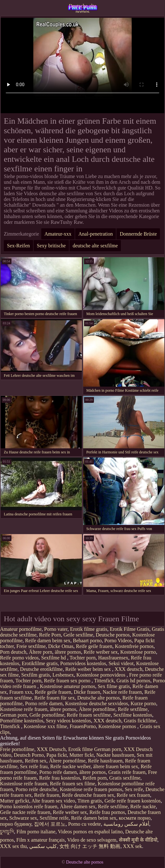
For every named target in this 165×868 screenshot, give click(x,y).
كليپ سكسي (43, 846)
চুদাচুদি (7, 832)
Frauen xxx (21, 692)
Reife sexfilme (133, 709)
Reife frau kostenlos (60, 778)
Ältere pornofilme (97, 709)
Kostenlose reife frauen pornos (91, 789)
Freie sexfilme (31, 646)
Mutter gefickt (15, 801)
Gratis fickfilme (140, 721)
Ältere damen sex (78, 806)
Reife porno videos (19, 658)
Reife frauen (47, 795)
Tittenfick (104, 681)
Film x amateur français (41, 840)
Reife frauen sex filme (73, 784)
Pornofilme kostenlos (22, 721)
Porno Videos (118, 641)
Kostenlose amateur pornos (68, 686)
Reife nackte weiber (70, 766)
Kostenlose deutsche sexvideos (96, 703)
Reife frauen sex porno (68, 681)
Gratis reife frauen (127, 772)
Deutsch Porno (29, 755)
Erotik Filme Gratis (129, 629)
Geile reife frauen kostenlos (132, 801)
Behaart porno (87, 641)
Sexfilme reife (54, 818)
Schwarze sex (23, 818)
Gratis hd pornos (133, 681)
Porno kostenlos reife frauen (29, 806)
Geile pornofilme (47, 715)
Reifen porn (95, 778)
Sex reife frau (34, 766)
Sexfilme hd (54, 658)
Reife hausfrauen (105, 761)
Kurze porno (143, 703)
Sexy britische (51, 246)
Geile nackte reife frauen (25, 812)
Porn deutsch (13, 652)
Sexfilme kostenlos (133, 715)
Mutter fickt (82, 755)
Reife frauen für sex (55, 698)
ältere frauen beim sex (115, 766)
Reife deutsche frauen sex (88, 795)
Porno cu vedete (85, 824)
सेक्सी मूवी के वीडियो (138, 840)
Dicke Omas (61, 646)
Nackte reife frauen (122, 692)
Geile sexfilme (78, 635)
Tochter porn (82, 658)
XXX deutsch (129, 669)
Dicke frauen (87, 692)
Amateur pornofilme (21, 629)
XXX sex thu (13, 846)
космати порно (135, 818)
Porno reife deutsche (36, 789)
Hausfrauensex (113, 658)
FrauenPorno (83, 726)
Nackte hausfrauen (115, 755)
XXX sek (132, 846)
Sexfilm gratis (36, 675)
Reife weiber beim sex (89, 669)
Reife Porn (50, 635)
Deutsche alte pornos (83, 8)
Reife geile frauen (94, 646)
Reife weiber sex (101, 652)
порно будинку (16, 824)
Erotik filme (81, 749)
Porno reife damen (44, 703)
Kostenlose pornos (118, 726)
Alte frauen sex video (53, 801)
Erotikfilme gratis (40, 663)
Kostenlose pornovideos (102, 675)
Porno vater (56, 629)
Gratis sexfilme (125, 778)
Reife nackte (143, 806)
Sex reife (134, 789)
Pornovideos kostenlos (83, 663)
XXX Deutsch (51, 749)
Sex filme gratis (114, 686)
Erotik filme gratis (89, 629)
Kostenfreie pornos (134, 646)
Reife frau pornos (107, 812)
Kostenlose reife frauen (24, 709)
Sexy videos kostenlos (68, 721)
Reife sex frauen (133, 795)
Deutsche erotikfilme (41, 669)
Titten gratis (90, 801)
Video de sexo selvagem (92, 840)
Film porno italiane (36, 832)
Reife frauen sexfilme (89, 715)
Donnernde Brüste (138, 234)
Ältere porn (40, 652)
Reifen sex (36, 761)
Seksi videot (121, 663)
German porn (13, 715)
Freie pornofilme (17, 749)
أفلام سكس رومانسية (126, 824)
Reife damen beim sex (48, 641)
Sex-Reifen (18, 246)
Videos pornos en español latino (90, 832)
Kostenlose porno (138, 652)
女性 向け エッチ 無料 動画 (90, 846)
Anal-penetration (96, 234)
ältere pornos (68, 652)
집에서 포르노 (50, 824)
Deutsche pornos (113, 635)
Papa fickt (56, 755)
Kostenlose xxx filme (46, 726)
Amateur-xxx (58, 234)
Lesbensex (63, 675)
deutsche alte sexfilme (95, 246)
